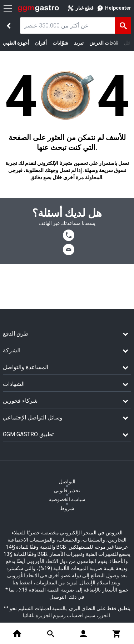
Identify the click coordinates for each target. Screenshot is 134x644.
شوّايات (60, 43)
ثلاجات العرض (104, 43)
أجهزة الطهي (16, 43)
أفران (41, 43)
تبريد (79, 43)
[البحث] (123, 26)
